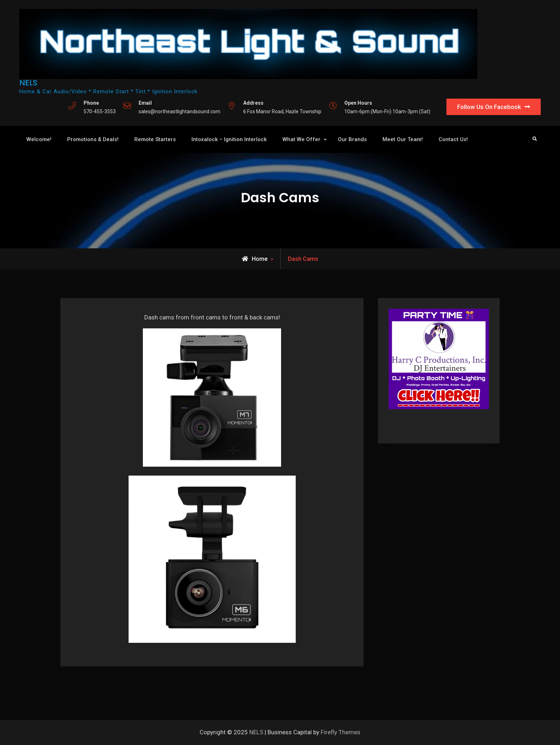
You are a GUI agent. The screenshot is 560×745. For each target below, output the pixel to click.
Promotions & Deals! (93, 139)
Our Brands (352, 139)
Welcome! (39, 139)
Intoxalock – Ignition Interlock (229, 139)
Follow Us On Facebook (489, 107)
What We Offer (301, 139)
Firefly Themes (341, 732)
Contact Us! (453, 139)
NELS (28, 83)
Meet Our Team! (403, 139)
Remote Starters (155, 139)
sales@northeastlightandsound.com (179, 111)
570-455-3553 (100, 111)
